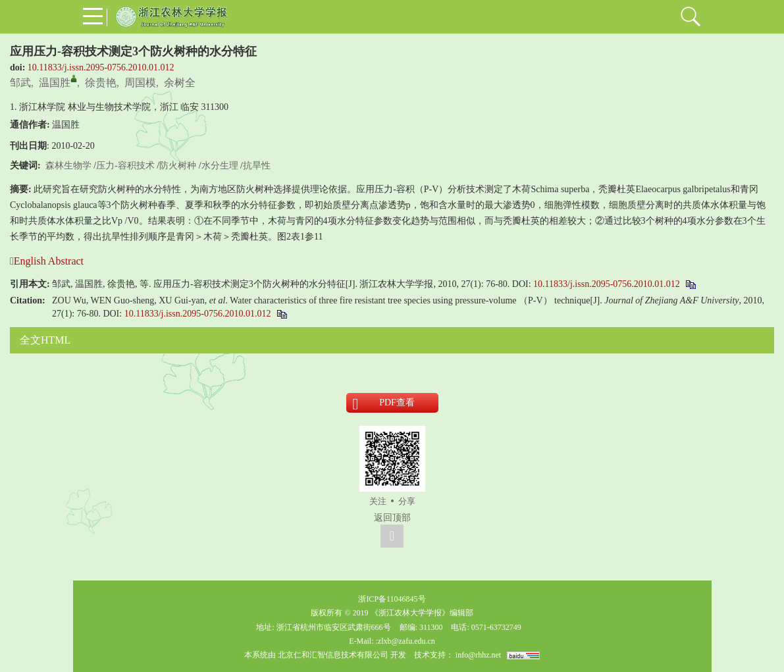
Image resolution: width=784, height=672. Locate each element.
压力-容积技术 (125, 166)
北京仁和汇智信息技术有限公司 (333, 655)
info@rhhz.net (478, 655)
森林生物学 (68, 166)
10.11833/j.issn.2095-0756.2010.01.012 (101, 67)
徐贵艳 (101, 83)
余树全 (180, 83)
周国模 (140, 83)
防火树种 (178, 166)
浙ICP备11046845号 (392, 599)
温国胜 (55, 83)
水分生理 (220, 166)
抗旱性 (257, 166)
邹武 (20, 83)
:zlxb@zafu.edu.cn (405, 641)
